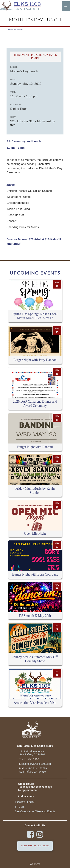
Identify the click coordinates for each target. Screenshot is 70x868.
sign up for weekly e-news (35, 846)
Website (35, 865)
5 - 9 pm (20, 807)
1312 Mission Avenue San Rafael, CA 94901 (32, 753)
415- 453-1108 (31, 759)
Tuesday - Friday (25, 802)
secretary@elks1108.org (37, 764)
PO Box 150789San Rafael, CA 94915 (33, 770)
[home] (22, 6)
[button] (66, 6)
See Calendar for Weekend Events (35, 811)
